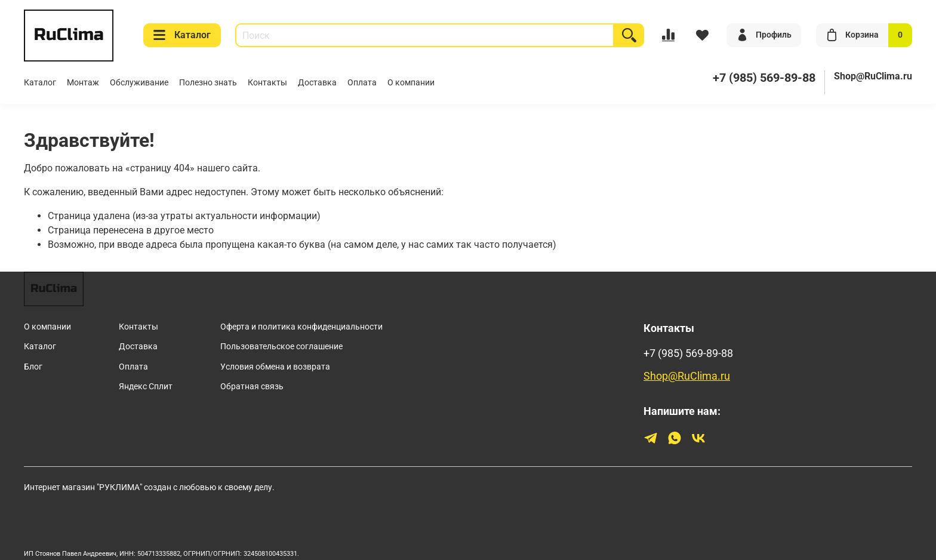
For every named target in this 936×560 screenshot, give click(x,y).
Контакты (267, 83)
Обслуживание (139, 83)
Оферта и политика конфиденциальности (301, 327)
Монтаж (83, 83)
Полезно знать (208, 83)
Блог (33, 367)
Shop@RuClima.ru (873, 76)
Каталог (182, 35)
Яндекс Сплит (146, 387)
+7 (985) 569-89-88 (688, 353)
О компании (411, 83)
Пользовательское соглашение (281, 347)
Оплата (362, 83)
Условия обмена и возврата (275, 367)
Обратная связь (252, 387)
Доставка (317, 83)
